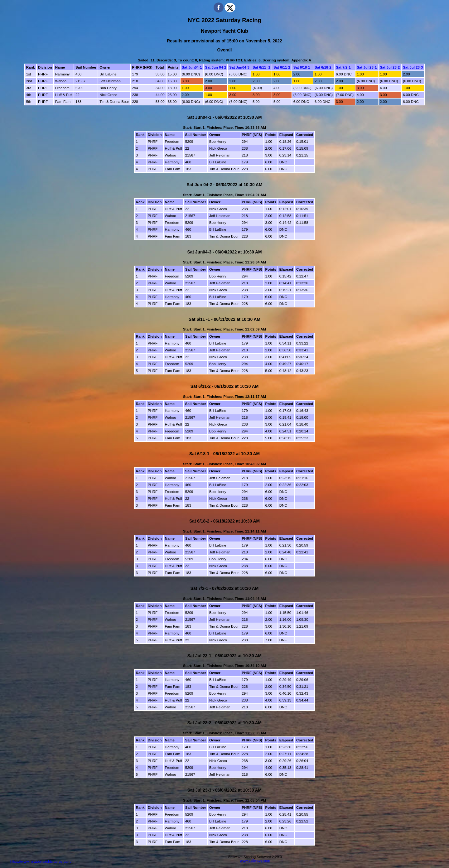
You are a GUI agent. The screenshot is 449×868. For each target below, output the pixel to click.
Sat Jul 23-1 (367, 67)
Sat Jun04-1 (192, 67)
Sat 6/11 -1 (261, 67)
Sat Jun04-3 (239, 67)
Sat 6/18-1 (302, 67)
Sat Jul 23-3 (413, 67)
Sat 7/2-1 (343, 67)
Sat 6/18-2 (323, 67)
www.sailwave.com (255, 861)
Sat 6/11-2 (282, 67)
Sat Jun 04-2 (215, 67)
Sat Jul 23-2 (390, 67)
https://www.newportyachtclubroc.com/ (41, 861)
